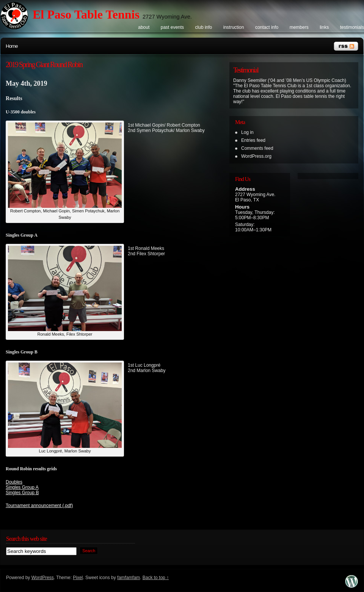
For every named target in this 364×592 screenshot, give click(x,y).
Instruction (234, 27)
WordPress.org (256, 156)
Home (12, 46)
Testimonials (352, 27)
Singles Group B (22, 493)
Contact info (267, 27)
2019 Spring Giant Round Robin (44, 64)
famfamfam (129, 578)
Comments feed (257, 148)
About (144, 27)
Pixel (78, 578)
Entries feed (253, 140)
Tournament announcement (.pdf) (39, 506)
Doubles (14, 482)
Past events (172, 27)
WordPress (43, 578)
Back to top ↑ (156, 578)
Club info (204, 27)
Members (299, 27)
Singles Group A (22, 487)
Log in (247, 132)
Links (324, 27)
